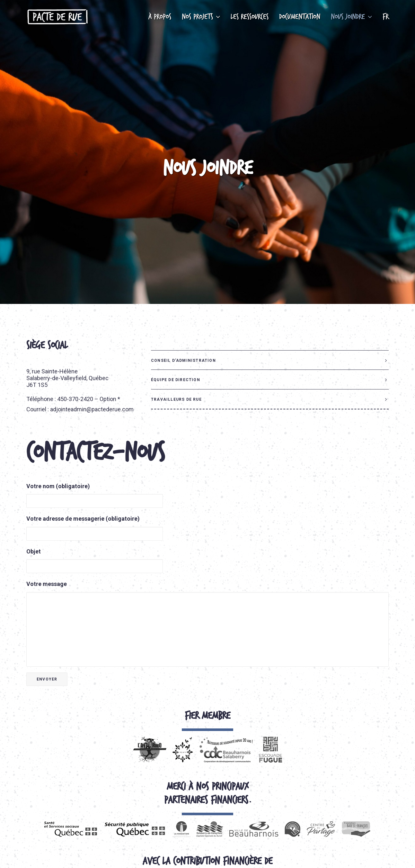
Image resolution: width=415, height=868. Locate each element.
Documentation (300, 17)
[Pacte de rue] (57, 17)
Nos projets (201, 17)
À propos (160, 17)
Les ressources (250, 17)
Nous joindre (351, 17)
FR (386, 17)
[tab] (270, 332)
